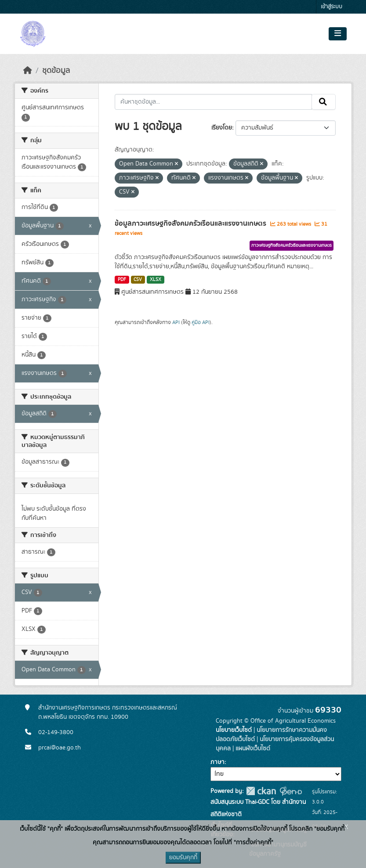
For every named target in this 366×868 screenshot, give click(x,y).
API (176, 322)
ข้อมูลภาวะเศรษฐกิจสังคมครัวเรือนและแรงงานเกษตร (191, 223)
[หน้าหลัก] (28, 71)
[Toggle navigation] (338, 34)
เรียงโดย (222, 128)
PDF (122, 280)
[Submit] (324, 102)
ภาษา (217, 762)
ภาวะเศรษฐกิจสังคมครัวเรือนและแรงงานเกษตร (292, 245)
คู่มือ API (201, 322)
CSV (138, 280)
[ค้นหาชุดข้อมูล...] (213, 102)
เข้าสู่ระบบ (332, 7)
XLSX (156, 280)
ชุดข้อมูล (56, 71)
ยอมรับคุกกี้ (183, 857)
